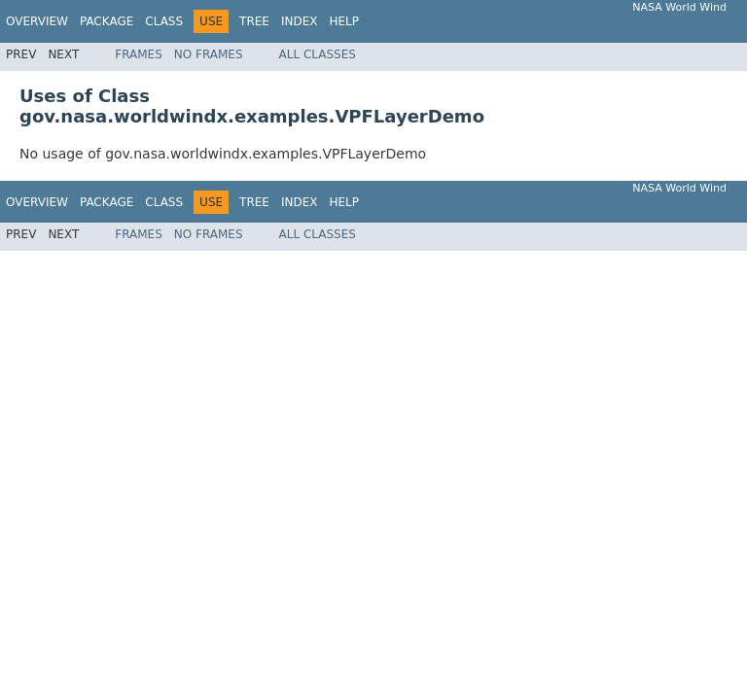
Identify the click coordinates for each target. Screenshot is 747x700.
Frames (139, 54)
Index (300, 21)
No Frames (209, 54)
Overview (37, 21)
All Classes (318, 54)
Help (344, 21)
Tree (254, 21)
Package (107, 21)
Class (164, 21)
